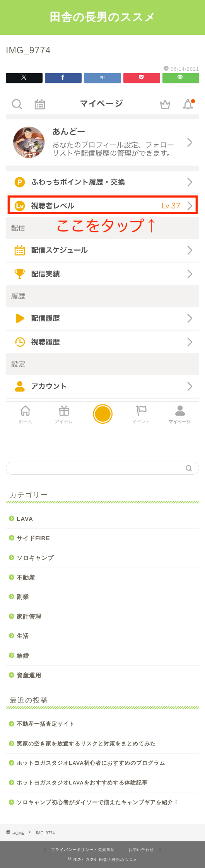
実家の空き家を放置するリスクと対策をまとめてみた (86, 744)
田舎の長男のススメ (103, 17)
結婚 (23, 656)
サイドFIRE (33, 538)
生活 (23, 636)
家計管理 (29, 616)
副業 (23, 597)
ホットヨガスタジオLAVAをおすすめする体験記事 (82, 783)
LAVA (25, 519)
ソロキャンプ (35, 558)
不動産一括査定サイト (46, 724)
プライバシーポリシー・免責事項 (83, 850)
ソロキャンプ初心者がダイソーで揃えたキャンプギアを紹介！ (98, 802)
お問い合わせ (141, 850)
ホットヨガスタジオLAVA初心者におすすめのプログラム (91, 763)
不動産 (26, 577)
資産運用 (29, 675)
